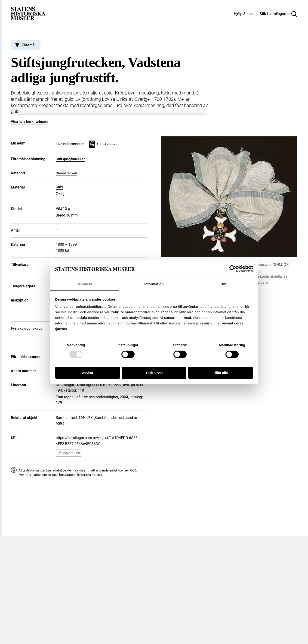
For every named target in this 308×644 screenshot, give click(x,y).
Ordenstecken (66, 173)
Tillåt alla (221, 373)
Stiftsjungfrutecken (71, 159)
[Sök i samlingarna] (278, 14)
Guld (59, 187)
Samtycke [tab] (85, 284)
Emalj (60, 194)
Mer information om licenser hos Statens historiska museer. (61, 475)
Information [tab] (154, 284)
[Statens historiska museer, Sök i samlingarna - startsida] (28, 13)
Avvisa (88, 373)
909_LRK (86, 418)
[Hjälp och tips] (243, 14)
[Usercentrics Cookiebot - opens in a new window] (233, 269)
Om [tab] (223, 284)
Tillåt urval (154, 373)
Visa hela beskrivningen (29, 122)
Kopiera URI (69, 453)
